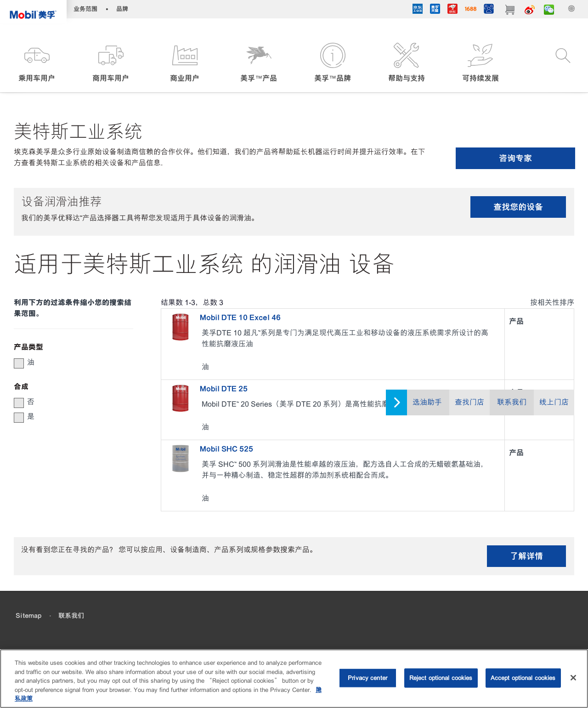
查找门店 (469, 402)
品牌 (122, 9)
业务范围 (85, 9)
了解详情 (526, 556)
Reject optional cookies (441, 678)
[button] (37, 63)
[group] (69, 362)
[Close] (573, 678)
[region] (294, 679)
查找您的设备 (518, 207)
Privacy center (367, 678)
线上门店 (554, 402)
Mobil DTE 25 (224, 389)
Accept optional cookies (523, 678)
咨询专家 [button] (515, 158)
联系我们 (512, 402)
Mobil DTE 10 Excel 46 (240, 317)
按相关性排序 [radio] (552, 303)
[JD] (452, 11)
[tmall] (435, 11)
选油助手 (427, 402)
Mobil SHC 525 (226, 449)
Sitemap (28, 616)
